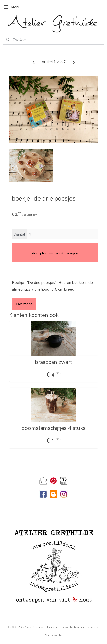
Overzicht (24, 304)
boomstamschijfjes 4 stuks (54, 428)
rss (58, 627)
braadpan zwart (53, 362)
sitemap (50, 627)
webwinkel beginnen (73, 627)
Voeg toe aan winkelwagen (55, 253)
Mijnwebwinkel (54, 635)
